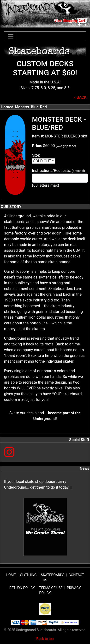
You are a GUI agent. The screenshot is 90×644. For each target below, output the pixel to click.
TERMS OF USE (51, 588)
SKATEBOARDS (53, 575)
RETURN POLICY (22, 588)
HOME (11, 575)
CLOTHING (28, 575)
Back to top (45, 639)
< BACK (80, 97)
